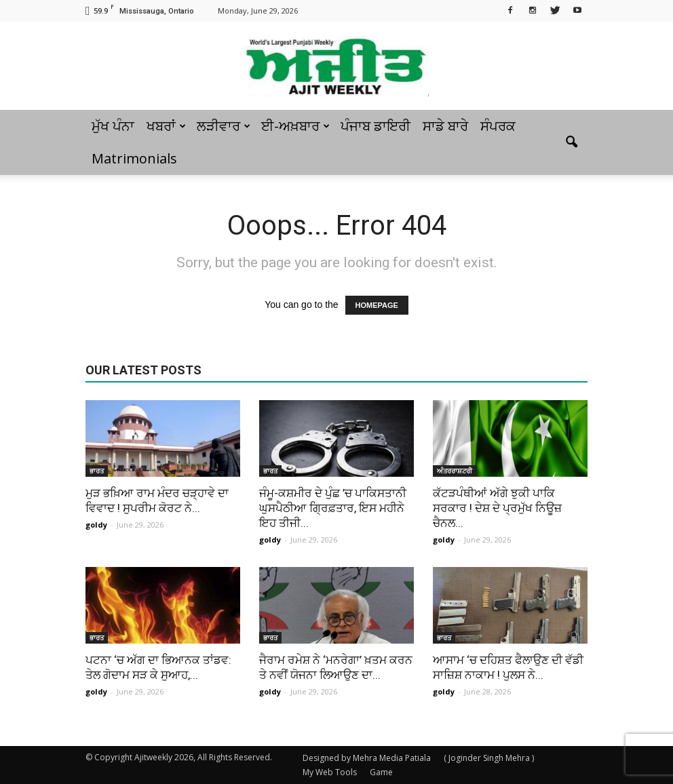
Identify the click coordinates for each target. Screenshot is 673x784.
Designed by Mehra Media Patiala (367, 758)
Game (381, 772)
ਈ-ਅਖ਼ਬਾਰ (295, 126)
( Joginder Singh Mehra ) (489, 758)
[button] (571, 142)
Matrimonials (134, 158)
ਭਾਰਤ (97, 471)
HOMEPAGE (377, 305)
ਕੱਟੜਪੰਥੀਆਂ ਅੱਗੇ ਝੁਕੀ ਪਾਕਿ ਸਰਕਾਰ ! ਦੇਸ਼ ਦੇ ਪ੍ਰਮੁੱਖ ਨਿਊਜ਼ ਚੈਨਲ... (497, 508)
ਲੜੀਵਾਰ (224, 126)
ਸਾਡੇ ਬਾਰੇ (445, 126)
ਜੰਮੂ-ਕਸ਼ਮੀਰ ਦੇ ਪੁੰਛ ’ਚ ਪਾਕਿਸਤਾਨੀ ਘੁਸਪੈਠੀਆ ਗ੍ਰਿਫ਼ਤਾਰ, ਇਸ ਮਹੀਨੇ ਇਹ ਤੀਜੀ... (333, 508)
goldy (96, 525)
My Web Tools (330, 772)
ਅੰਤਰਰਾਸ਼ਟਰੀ (455, 471)
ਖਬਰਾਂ (166, 126)
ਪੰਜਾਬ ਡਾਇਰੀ (376, 126)
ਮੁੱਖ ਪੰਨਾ (113, 126)
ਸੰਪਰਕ (498, 126)
